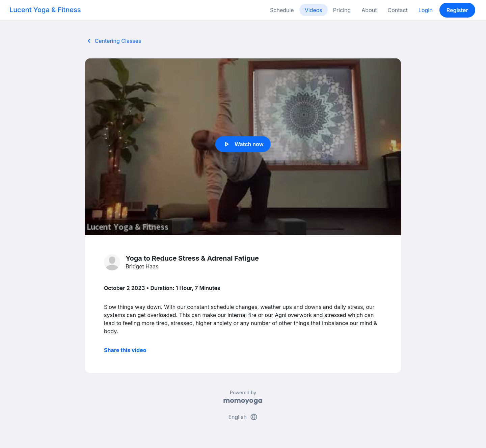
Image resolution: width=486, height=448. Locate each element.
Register (457, 10)
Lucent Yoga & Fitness (45, 10)
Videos (314, 10)
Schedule (282, 10)
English (243, 417)
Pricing (342, 10)
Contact (397, 10)
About (369, 10)
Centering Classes (113, 41)
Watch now (243, 144)
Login (426, 10)
